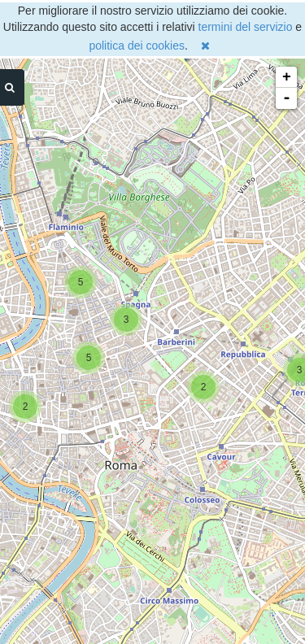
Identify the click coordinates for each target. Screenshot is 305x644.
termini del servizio (246, 27)
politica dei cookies (137, 46)
